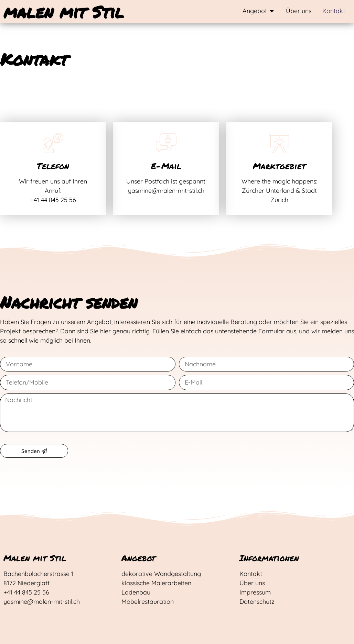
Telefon (53, 166)
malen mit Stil (64, 12)
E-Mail (166, 166)
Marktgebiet (279, 166)
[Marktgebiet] (279, 143)
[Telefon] (53, 143)
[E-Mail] (166, 143)
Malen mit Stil (35, 558)
